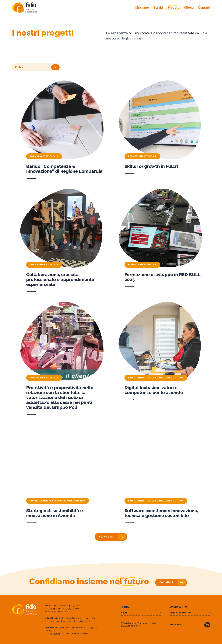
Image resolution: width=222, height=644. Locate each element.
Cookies (155, 623)
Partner (126, 607)
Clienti (189, 8)
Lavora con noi (179, 607)
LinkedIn (207, 625)
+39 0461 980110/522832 (61, 609)
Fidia (25, 8)
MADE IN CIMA (134, 626)
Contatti (204, 8)
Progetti (174, 8)
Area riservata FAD (180, 613)
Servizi (158, 8)
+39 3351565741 (56, 634)
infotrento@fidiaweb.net (56, 612)
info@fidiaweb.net (81, 621)
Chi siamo (142, 8)
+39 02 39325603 (57, 621)
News (124, 613)
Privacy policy (144, 623)
